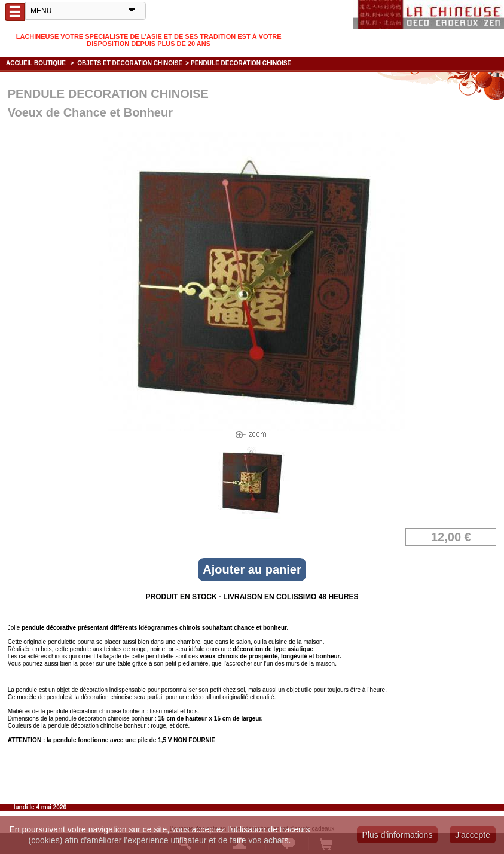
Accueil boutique (36, 63)
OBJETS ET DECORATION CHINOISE (130, 63)
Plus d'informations (398, 835)
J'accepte (473, 835)
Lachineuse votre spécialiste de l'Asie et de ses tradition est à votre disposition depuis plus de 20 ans (149, 40)
